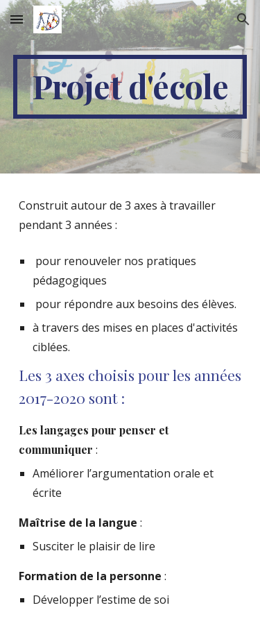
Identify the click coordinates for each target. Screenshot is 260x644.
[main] (130, 87)
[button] (17, 19)
